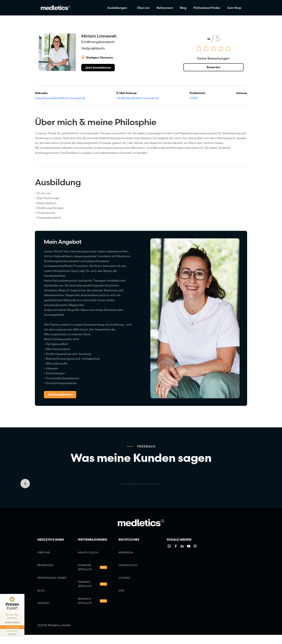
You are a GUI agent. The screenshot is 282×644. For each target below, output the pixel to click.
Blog (183, 8)
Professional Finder (207, 8)
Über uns (143, 8)
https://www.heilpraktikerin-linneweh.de (60, 98)
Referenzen (165, 8)
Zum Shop (234, 8)
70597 (194, 98)
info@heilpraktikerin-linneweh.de (137, 98)
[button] (119, 8)
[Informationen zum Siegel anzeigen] (12, 632)
